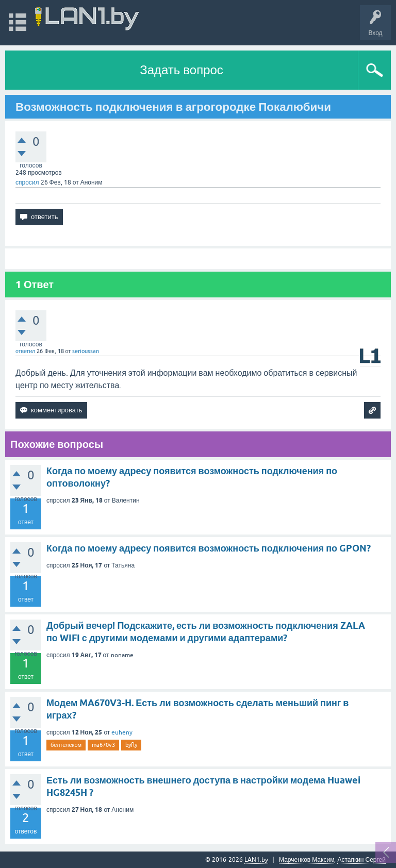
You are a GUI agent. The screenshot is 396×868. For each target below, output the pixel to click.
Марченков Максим (307, 860)
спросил (27, 182)
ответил (25, 351)
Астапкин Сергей (361, 860)
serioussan (86, 351)
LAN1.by (256, 860)
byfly (131, 745)
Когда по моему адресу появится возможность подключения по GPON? (209, 548)
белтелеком (66, 745)
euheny (122, 732)
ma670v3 (103, 745)
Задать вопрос (181, 70)
